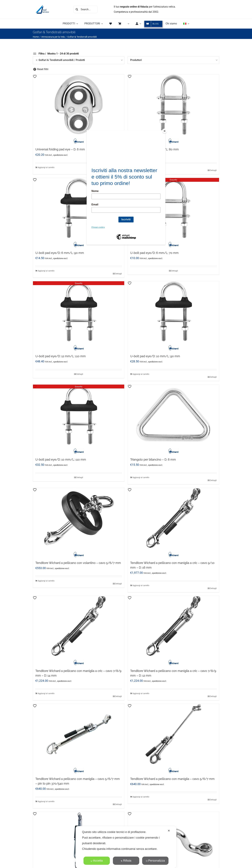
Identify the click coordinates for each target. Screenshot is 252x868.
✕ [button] (169, 831)
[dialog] (126, 847)
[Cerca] (77, 9)
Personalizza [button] (155, 861)
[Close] (165, 131)
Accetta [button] (97, 861)
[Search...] (85, 9)
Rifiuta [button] (126, 861)
